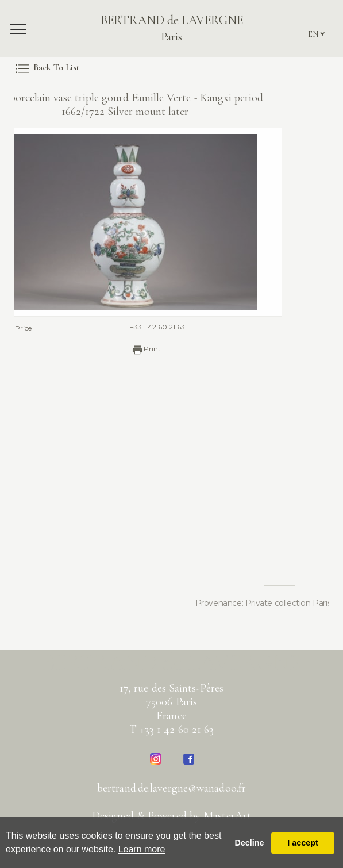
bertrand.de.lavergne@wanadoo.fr (171, 788)
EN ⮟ (317, 34)
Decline (249, 843)
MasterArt (227, 816)
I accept (303, 843)
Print (130, 349)
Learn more (142, 849)
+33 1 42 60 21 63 (142, 327)
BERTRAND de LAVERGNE (172, 28)
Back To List (47, 67)
